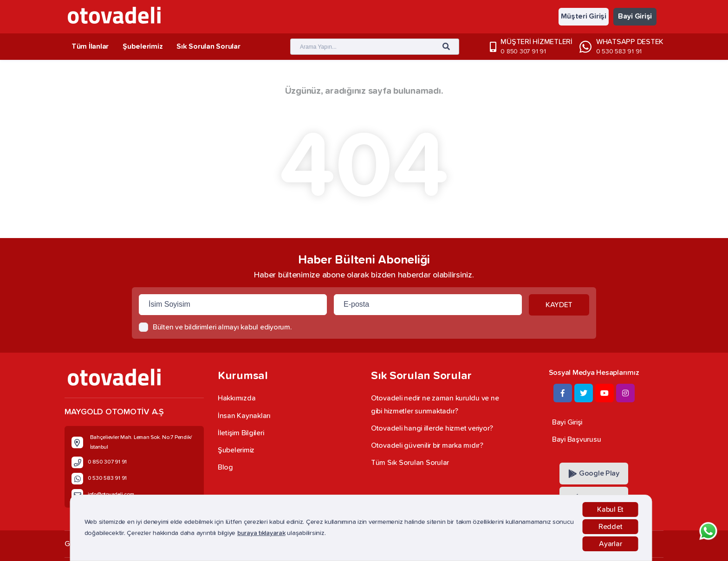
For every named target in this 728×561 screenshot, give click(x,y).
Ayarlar (610, 544)
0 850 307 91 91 (523, 52)
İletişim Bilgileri (241, 433)
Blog (225, 467)
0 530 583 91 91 (619, 52)
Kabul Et (610, 509)
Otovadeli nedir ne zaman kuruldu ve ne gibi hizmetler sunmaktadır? (435, 404)
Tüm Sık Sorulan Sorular (410, 463)
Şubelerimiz (143, 46)
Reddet (610, 527)
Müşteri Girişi (583, 16)
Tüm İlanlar (90, 46)
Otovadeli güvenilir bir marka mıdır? (427, 445)
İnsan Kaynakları (244, 416)
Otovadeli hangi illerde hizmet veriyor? (432, 428)
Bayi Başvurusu (576, 439)
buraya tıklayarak (261, 533)
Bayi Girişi (635, 16)
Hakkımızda (237, 398)
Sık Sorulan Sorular (208, 46)
